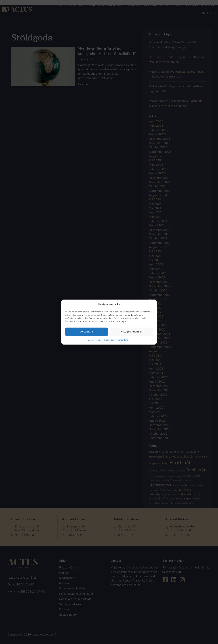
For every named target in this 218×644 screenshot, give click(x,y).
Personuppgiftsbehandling (116, 340)
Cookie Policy (94, 340)
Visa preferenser (131, 332)
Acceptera (87, 332)
